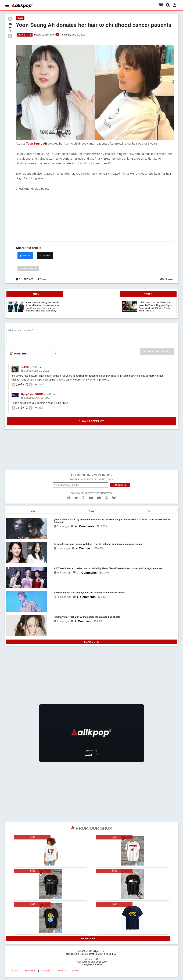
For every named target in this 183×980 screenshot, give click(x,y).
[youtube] (91, 498)
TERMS (75, 971)
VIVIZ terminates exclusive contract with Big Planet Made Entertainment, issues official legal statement (109, 568)
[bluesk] (114, 498)
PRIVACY (61, 971)
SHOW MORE (88, 938)
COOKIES (46, 971)
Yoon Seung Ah (36, 143)
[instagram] (83, 498)
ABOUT (14, 971)
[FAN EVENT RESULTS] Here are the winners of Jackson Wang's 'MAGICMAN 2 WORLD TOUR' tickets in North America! (113, 521)
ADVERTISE (30, 971)
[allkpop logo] (22, 6)
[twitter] (76, 498)
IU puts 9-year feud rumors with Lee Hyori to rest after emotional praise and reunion (99, 544)
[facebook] (69, 498)
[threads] (107, 498)
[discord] (99, 498)
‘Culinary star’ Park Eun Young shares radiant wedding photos (87, 617)
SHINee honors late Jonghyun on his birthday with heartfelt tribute (89, 593)
